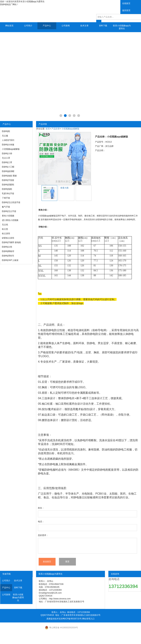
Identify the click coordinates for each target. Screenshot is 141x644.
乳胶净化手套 (8, 194)
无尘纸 (5, 225)
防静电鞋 (6, 131)
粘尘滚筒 (6, 234)
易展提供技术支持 (55, 619)
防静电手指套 (8, 180)
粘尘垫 (5, 229)
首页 (48, 129)
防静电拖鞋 (7, 189)
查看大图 (64, 188)
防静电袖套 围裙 (9, 176)
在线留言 (126, 3)
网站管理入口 (88, 619)
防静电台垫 (7, 247)
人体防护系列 (8, 140)
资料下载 (103, 26)
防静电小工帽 (8, 167)
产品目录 (56, 129)
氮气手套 (6, 207)
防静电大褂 (7, 154)
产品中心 (47, 26)
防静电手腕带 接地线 (11, 242)
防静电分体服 (8, 145)
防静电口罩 (7, 162)
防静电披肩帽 (8, 171)
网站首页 (9, 26)
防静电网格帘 (8, 251)
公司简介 (28, 26)
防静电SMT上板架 (10, 260)
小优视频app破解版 (11, 149)
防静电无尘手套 (9, 211)
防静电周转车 (8, 256)
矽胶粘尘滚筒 (8, 238)
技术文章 (84, 26)
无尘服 (5, 136)
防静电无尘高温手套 (11, 202)
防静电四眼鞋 (8, 185)
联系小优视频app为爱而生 (122, 27)
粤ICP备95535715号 (72, 619)
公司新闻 (66, 26)
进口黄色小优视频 (10, 220)
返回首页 (126, 10)
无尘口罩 (6, 158)
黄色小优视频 (8, 216)
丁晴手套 (6, 198)
